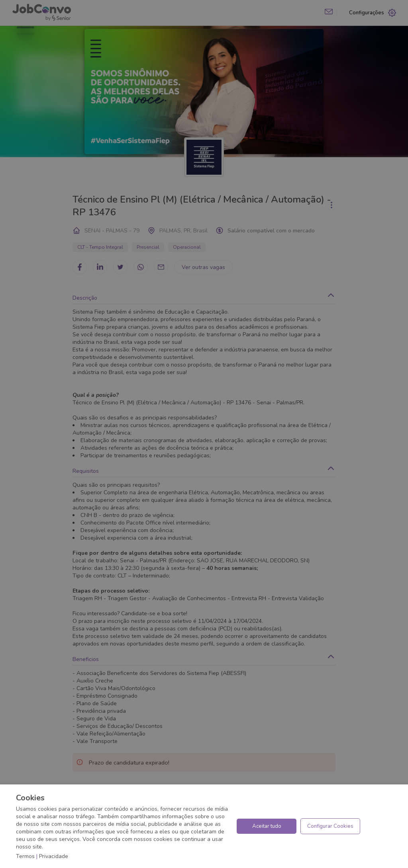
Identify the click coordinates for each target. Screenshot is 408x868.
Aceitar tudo (267, 826)
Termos (25, 856)
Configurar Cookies (330, 826)
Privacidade (54, 856)
